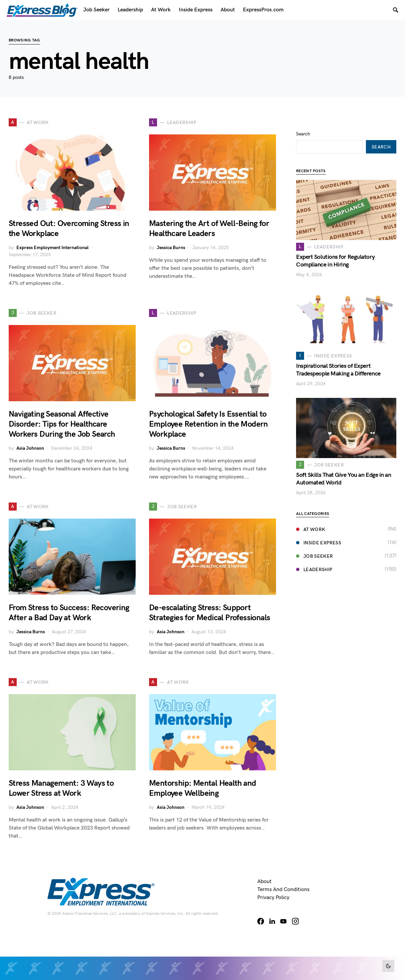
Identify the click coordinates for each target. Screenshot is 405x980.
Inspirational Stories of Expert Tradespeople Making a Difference (338, 358)
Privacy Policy (273, 898)
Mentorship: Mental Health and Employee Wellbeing (203, 788)
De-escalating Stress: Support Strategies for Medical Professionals (210, 613)
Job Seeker (315, 545)
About (264, 882)
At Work (311, 518)
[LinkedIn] (272, 921)
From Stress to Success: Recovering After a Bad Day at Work (69, 613)
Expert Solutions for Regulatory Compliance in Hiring (335, 249)
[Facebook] (261, 921)
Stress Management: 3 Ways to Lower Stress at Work (61, 788)
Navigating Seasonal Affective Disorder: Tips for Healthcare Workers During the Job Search (62, 424)
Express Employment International (52, 248)
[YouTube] (283, 921)
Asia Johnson (30, 448)
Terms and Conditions (283, 890)
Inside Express (319, 531)
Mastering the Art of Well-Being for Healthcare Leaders (209, 229)
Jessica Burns (171, 248)
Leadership (314, 558)
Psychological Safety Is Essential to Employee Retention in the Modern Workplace (209, 424)
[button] (388, 966)
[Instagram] (295, 921)
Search (303, 122)
